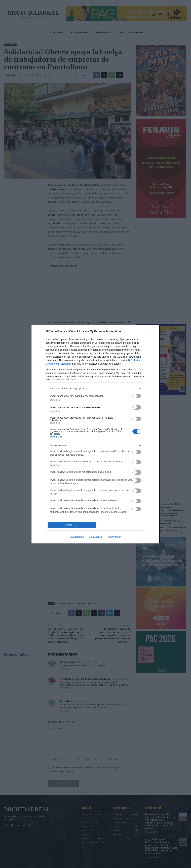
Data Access (95, 537)
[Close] (153, 332)
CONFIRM (72, 525)
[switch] (137, 396)
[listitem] (96, 389)
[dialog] (96, 434)
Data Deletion (77, 537)
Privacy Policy (114, 537)
